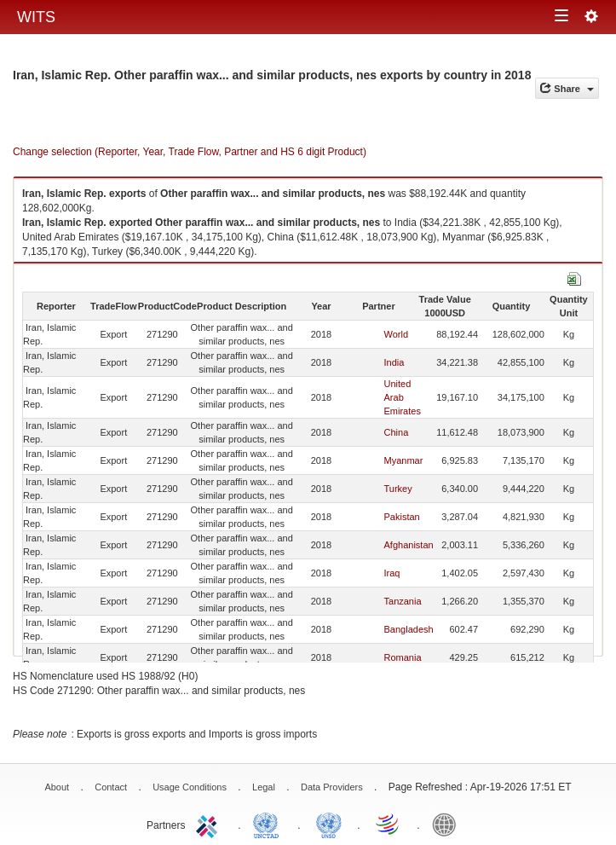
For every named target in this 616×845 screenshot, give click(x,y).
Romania (403, 657)
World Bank (448, 824)
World (397, 334)
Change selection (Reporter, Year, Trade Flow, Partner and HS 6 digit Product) (190, 152)
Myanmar (404, 460)
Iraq (392, 573)
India (394, 362)
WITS (36, 17)
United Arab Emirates (403, 397)
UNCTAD (269, 824)
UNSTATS (329, 824)
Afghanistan (409, 545)
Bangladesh (409, 629)
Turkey (398, 489)
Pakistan (402, 517)
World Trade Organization (389, 824)
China (397, 432)
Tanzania (403, 601)
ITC (210, 824)
